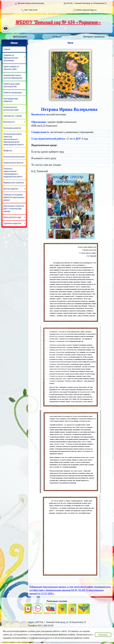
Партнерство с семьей (13, 116)
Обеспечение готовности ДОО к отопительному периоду (14, 209)
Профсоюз (8, 151)
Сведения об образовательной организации (11, 58)
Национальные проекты (13, 163)
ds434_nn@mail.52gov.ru (86, 10)
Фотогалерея (20, 37)
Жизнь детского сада (12, 217)
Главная (7, 49)
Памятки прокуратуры (13, 93)
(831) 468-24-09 (31, 10)
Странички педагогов (12, 223)
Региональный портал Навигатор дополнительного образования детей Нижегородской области (13, 139)
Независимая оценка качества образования (13, 77)
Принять (103, 635)
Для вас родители (11, 189)
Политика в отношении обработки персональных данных (14, 197)
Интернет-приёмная (94, 37)
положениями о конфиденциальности (32, 638)
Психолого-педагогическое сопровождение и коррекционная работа (13, 173)
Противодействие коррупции (11, 100)
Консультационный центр (14, 157)
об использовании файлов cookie (72, 638)
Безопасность (9, 122)
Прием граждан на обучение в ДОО (11, 68)
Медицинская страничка (14, 183)
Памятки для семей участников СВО (12, 85)
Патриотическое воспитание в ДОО (11, 109)
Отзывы (57, 37)
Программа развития (12, 128)
